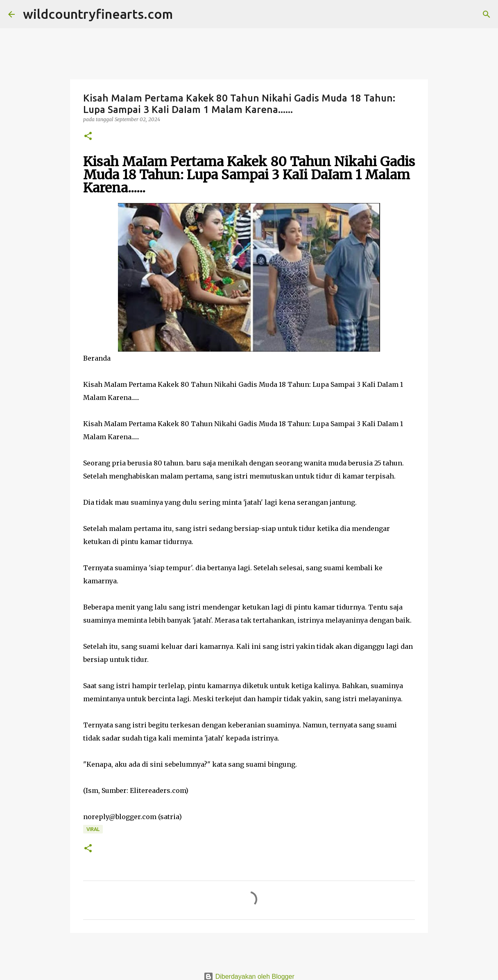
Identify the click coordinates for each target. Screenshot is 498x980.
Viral (93, 829)
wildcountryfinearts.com (98, 14)
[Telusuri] (184, 14)
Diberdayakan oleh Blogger (249, 977)
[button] (88, 137)
